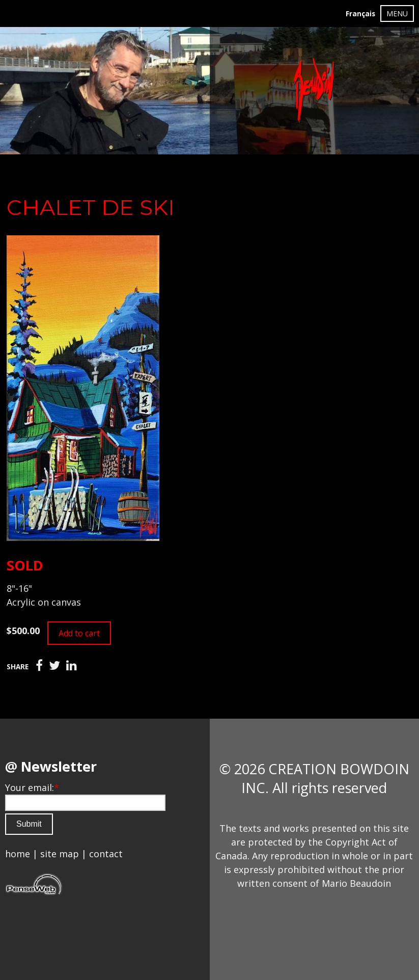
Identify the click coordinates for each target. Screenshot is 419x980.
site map (60, 854)
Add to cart (79, 633)
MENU (397, 13)
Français (360, 14)
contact (106, 854)
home (18, 854)
